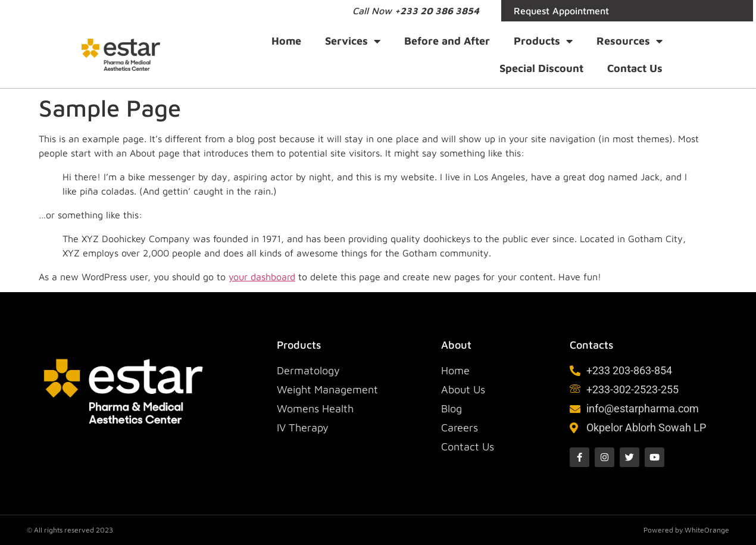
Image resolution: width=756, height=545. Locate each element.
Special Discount (541, 68)
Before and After (447, 41)
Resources (630, 41)
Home (286, 41)
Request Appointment (561, 11)
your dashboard (262, 277)
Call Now (416, 11)
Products (543, 41)
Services (353, 41)
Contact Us (635, 68)
